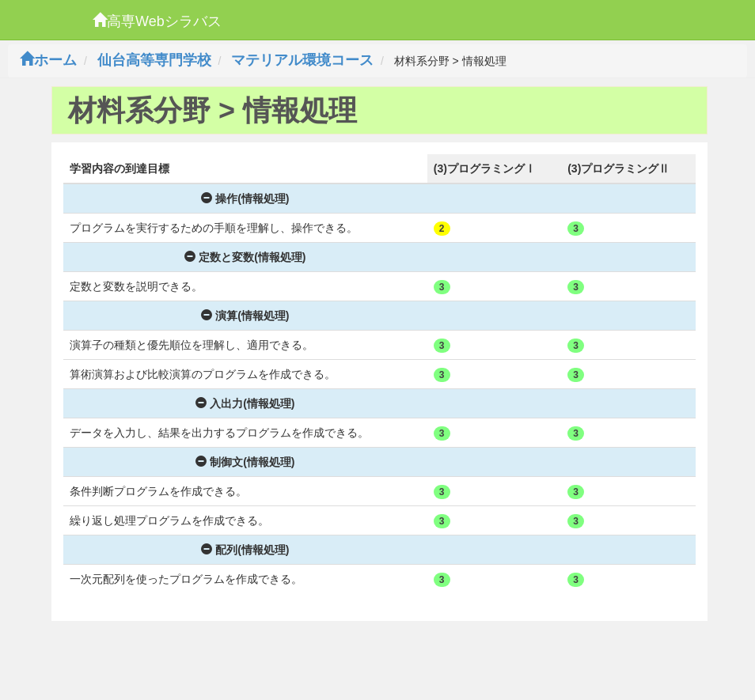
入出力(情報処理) (245, 403)
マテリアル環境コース (302, 60)
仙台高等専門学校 (154, 60)
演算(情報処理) (245, 316)
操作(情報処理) (245, 199)
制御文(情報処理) (245, 462)
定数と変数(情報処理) (245, 257)
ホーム (48, 60)
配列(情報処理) (245, 550)
